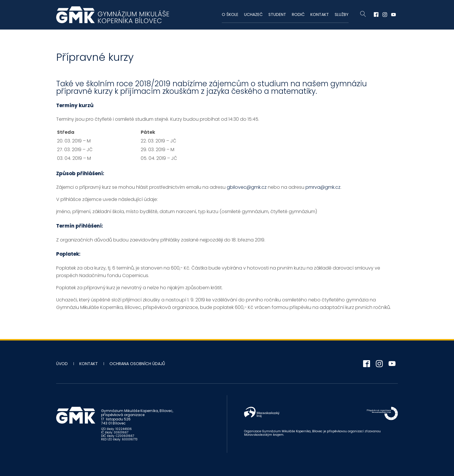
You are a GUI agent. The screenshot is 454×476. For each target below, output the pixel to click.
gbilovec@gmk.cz (247, 187)
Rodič (298, 14)
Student (277, 14)
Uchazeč (253, 14)
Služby (342, 14)
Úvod (62, 364)
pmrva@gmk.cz (323, 187)
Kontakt (320, 14)
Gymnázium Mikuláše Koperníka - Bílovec (113, 15)
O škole (230, 14)
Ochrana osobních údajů (137, 364)
